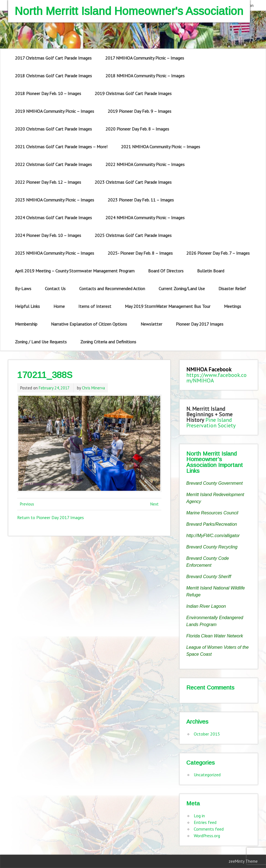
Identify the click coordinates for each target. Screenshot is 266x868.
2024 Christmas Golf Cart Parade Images (53, 218)
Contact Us (55, 289)
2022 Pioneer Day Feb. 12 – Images (48, 182)
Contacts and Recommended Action (112, 289)
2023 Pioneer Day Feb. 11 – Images (141, 200)
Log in (199, 816)
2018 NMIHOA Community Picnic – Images (145, 76)
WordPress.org (207, 836)
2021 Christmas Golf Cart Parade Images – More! (61, 147)
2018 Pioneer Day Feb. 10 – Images (48, 93)
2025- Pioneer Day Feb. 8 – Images (140, 253)
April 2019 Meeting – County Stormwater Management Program (75, 271)
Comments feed (209, 829)
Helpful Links (27, 306)
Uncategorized (207, 775)
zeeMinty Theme (243, 861)
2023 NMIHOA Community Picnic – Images (55, 200)
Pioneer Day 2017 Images (200, 324)
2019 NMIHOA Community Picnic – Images (55, 111)
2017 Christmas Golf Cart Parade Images (53, 58)
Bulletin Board (211, 271)
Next (154, 504)
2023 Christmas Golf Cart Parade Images (133, 182)
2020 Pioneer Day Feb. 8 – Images (137, 129)
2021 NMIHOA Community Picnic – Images (161, 147)
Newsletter (151, 324)
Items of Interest (95, 306)
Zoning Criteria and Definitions (108, 342)
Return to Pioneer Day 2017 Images (51, 517)
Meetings (233, 306)
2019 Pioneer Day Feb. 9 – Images (140, 111)
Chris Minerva (93, 388)
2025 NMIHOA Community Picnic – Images (55, 253)
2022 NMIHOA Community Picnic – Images (145, 164)
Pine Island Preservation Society (211, 423)
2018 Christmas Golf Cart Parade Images (53, 76)
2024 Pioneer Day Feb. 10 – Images (48, 235)
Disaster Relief (232, 289)
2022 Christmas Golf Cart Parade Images (53, 164)
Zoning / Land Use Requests (41, 342)
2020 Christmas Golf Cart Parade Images (53, 129)
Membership (26, 324)
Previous (27, 504)
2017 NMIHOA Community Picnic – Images (145, 58)
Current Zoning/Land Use (182, 289)
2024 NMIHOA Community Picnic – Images (145, 218)
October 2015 (207, 734)
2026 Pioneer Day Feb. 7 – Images (218, 253)
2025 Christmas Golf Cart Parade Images (133, 235)
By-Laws (23, 289)
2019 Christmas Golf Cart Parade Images (133, 93)
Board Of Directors (166, 271)
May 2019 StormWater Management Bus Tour (168, 306)
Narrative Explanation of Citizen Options (89, 324)
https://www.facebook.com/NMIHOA (216, 378)
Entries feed (205, 822)
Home (59, 306)
